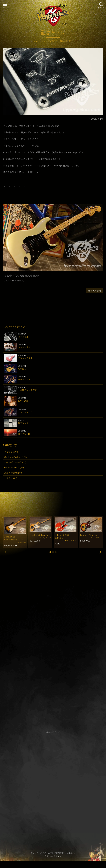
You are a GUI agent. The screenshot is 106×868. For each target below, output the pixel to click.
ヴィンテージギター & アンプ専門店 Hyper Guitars (53, 853)
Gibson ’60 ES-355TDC (62, 536)
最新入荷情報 (95, 291)
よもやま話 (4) (11, 452)
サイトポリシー (53, 778)
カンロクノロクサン (27, 412)
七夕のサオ (23, 337)
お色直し (22, 369)
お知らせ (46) (11, 478)
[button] (50, 552)
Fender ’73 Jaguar (89, 535)
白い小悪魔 (23, 401)
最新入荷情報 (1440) (14, 473)
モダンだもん (24, 379)
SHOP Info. (53, 649)
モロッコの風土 (25, 358)
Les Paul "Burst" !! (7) (15, 462)
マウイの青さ (24, 347)
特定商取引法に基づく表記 (53, 782)
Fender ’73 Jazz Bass (40, 535)
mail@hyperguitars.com (57, 641)
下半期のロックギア (27, 390)
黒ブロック (23, 423)
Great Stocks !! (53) (14, 467)
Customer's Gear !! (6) (15, 457)
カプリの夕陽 (24, 434)
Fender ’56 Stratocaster (11, 538)
